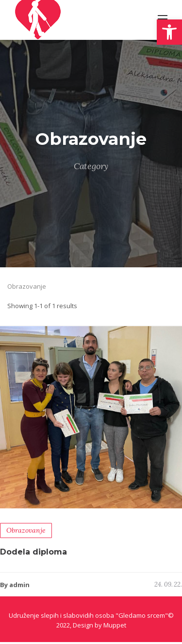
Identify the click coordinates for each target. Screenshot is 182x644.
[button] (169, 32)
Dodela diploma (33, 554)
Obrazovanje (26, 533)
